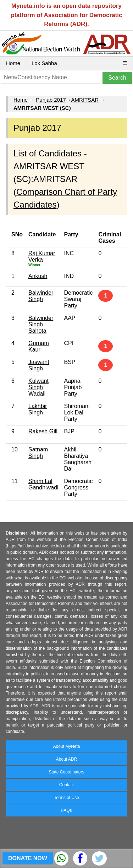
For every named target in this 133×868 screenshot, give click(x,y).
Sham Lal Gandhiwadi (43, 484)
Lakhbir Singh (38, 409)
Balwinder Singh (41, 296)
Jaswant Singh (39, 365)
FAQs (66, 810)
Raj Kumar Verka (42, 256)
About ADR (66, 759)
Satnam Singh (38, 453)
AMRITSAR (85, 100)
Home (13, 63)
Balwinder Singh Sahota (41, 324)
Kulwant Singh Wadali (38, 387)
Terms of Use (66, 798)
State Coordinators (66, 772)
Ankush (38, 276)
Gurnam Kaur (39, 346)
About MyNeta (66, 746)
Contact (66, 785)
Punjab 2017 (51, 100)
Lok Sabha (44, 63)
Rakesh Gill (43, 431)
